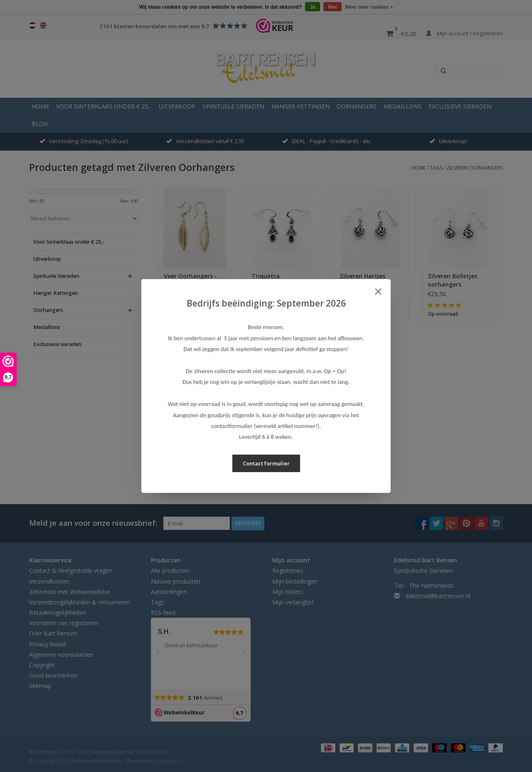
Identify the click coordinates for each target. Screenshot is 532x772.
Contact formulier (266, 463)
